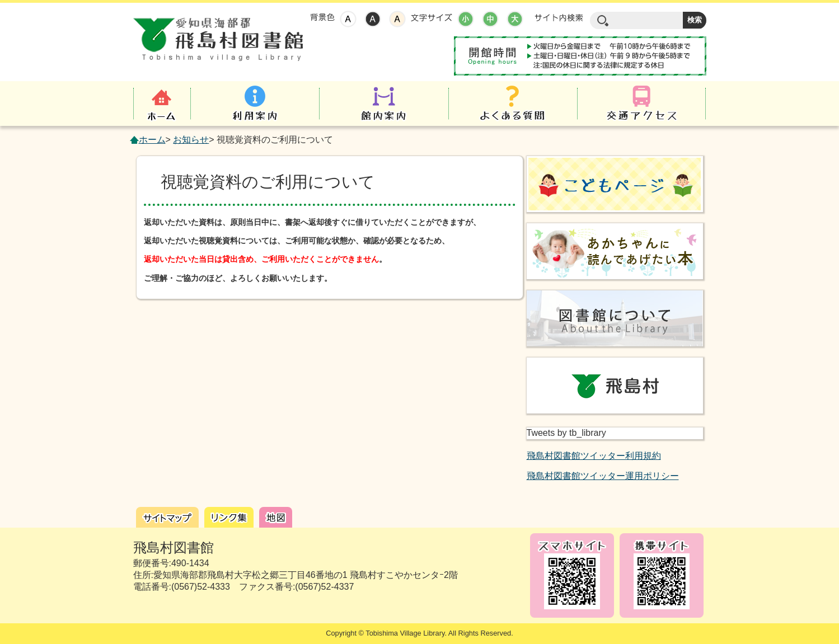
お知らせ (191, 140)
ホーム (152, 140)
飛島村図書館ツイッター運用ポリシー (603, 476)
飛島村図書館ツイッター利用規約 (594, 456)
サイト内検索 (559, 18)
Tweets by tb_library (566, 433)
